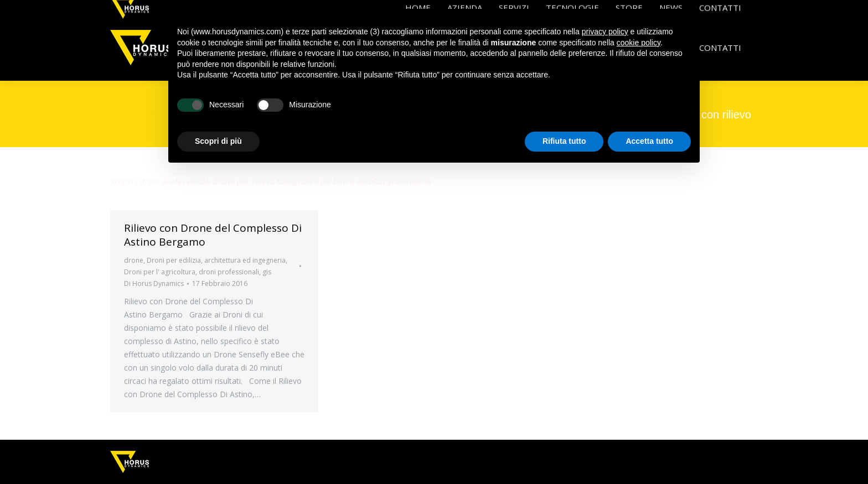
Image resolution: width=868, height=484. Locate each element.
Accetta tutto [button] (649, 141)
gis (267, 272)
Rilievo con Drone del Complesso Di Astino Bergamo (213, 235)
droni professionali (229, 272)
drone (134, 260)
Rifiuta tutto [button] (564, 141)
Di (154, 283)
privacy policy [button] (605, 32)
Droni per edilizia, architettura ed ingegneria (216, 260)
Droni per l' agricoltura (160, 272)
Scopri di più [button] (218, 141)
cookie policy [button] (639, 43)
